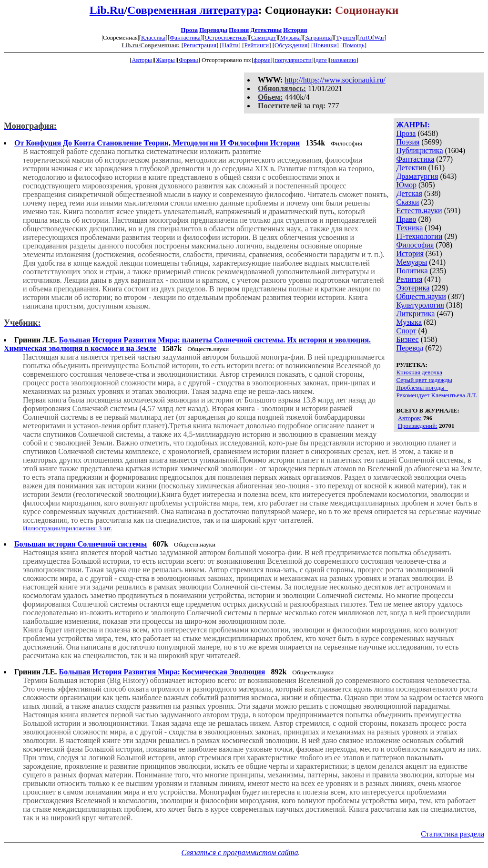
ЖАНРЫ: (413, 125)
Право (406, 219)
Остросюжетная (226, 37)
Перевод (410, 348)
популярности (293, 60)
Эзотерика (413, 288)
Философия (415, 245)
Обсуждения (291, 45)
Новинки (325, 45)
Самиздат (264, 37)
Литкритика (415, 314)
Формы (188, 60)
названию (344, 60)
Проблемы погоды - (422, 387)
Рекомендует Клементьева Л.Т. (437, 395)
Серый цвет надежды (424, 380)
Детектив (411, 168)
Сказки (407, 202)
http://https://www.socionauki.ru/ (335, 80)
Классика (153, 37)
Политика (412, 271)
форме (262, 60)
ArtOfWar (372, 37)
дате (321, 60)
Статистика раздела (452, 834)
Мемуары (412, 262)
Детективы (266, 30)
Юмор (406, 185)
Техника (409, 228)
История (295, 30)
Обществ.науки (421, 296)
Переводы (213, 30)
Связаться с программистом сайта (240, 852)
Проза (189, 30)
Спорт (406, 331)
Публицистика (419, 150)
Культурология (420, 305)
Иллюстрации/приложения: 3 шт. (67, 528)
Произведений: (418, 426)
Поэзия (239, 30)
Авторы (142, 60)
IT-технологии (419, 236)
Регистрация (200, 45)
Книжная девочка (419, 372)
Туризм (346, 37)
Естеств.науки (419, 211)
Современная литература (193, 10)
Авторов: (410, 418)
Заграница (319, 37)
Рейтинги (257, 45)
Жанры (165, 60)
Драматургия (417, 176)
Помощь (353, 45)
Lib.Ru (107, 10)
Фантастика (185, 37)
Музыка (291, 37)
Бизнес (407, 339)
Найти (230, 45)
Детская (409, 193)
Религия (409, 279)
